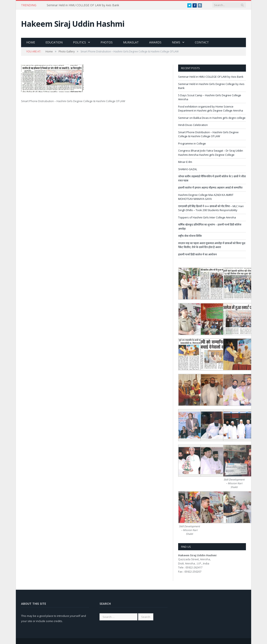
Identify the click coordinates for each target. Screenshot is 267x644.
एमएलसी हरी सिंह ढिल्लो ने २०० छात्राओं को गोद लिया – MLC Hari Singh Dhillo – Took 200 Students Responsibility (211, 208)
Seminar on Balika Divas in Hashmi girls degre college (212, 118)
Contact (202, 42)
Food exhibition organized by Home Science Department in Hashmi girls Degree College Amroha (211, 109)
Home (31, 42)
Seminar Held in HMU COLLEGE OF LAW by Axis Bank (83, 5)
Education (54, 42)
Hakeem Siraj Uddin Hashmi (73, 24)
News (176, 42)
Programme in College (192, 143)
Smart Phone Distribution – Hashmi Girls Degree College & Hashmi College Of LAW (208, 134)
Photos (107, 42)
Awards (155, 42)
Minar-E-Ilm (185, 162)
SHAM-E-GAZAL (188, 169)
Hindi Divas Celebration (193, 125)
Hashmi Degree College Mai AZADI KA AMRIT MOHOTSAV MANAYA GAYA (206, 197)
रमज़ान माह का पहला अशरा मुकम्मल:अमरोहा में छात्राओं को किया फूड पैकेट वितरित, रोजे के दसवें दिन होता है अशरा (212, 245)
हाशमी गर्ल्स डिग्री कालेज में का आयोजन (197, 254)
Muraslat (131, 42)
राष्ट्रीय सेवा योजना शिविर (190, 236)
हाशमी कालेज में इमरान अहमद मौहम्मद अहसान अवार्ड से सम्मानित (210, 188)
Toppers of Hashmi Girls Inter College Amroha (207, 217)
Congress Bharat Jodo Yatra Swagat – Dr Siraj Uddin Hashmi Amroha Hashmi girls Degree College (211, 153)
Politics (79, 42)
